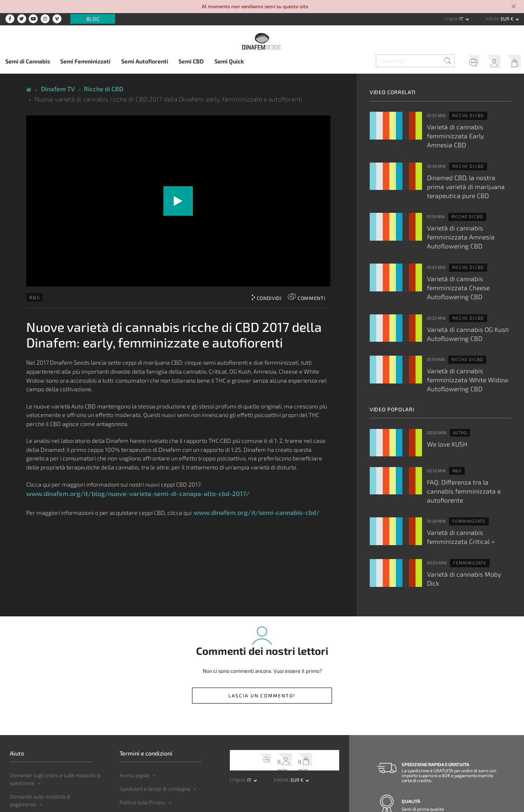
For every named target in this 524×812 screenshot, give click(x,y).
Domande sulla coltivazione (41, 747)
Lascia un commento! (262, 613)
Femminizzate (465, 448)
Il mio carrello (512, 62)
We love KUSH (444, 382)
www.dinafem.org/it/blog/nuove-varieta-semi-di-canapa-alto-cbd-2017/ (128, 478)
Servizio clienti (465, 62)
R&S (33, 283)
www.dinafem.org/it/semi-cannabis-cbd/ (251, 496)
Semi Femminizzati (85, 61)
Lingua (450, 18)
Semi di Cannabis (28, 61)
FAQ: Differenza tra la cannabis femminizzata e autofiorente (463, 424)
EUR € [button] (508, 19)
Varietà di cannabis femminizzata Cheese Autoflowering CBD (466, 249)
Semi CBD (191, 61)
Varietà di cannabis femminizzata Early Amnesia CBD (466, 128)
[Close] (514, 7)
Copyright (130, 759)
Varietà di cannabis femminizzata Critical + (466, 462)
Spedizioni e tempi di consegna (155, 704)
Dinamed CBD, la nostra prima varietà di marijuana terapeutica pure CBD (464, 170)
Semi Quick (229, 61)
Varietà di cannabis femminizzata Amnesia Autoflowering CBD (466, 210)
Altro (458, 372)
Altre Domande (27, 761)
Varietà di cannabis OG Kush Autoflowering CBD (459, 287)
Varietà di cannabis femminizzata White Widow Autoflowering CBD (466, 325)
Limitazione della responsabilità (156, 731)
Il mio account (489, 62)
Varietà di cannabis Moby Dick (462, 496)
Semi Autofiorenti (145, 61)
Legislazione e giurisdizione (151, 745)
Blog (93, 19)
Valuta (492, 18)
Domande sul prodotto (35, 733)
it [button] (462, 19)
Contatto (411, 791)
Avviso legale (134, 691)
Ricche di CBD (465, 115)
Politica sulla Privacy (142, 718)
